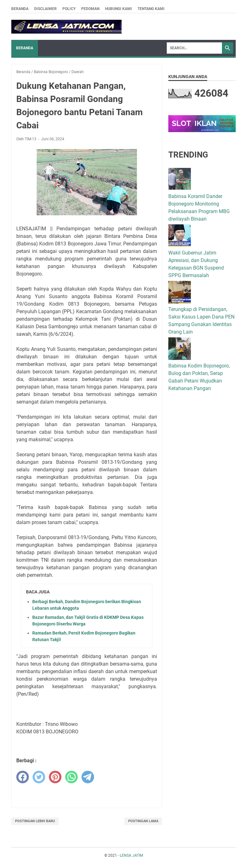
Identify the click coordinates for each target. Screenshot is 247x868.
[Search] (194, 48)
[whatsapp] (71, 777)
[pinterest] (55, 777)
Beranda (20, 9)
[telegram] (88, 777)
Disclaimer (45, 9)
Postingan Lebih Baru (35, 821)
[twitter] (39, 777)
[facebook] (23, 777)
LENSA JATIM (131, 855)
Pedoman (90, 9)
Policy (69, 9)
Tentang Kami (151, 9)
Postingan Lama (143, 821)
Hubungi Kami (118, 9)
